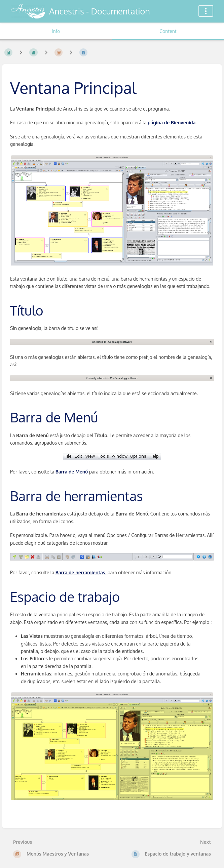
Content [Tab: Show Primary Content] (168, 31)
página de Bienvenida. (172, 122)
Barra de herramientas (81, 572)
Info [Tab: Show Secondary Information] (56, 31)
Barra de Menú (72, 472)
